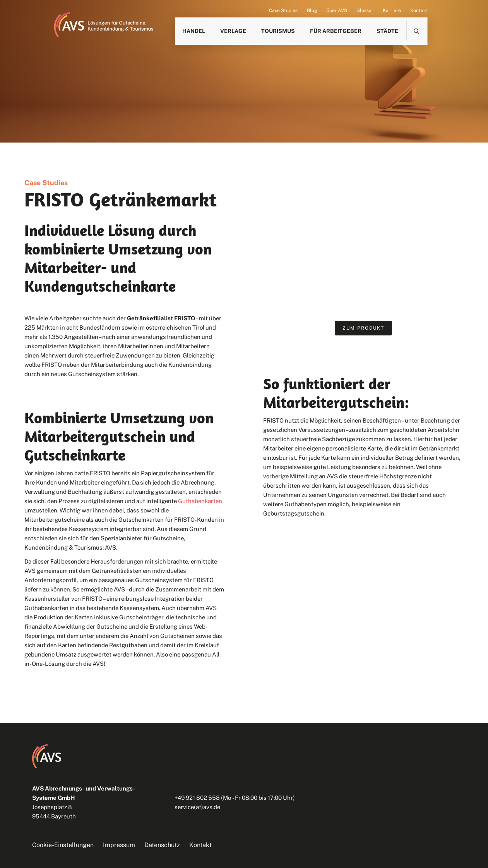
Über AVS (337, 10)
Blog (312, 10)
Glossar (365, 10)
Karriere (392, 10)
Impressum (119, 845)
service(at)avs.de (197, 807)
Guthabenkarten (200, 501)
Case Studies (283, 10)
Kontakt (419, 10)
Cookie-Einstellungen (63, 845)
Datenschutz (162, 845)
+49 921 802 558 (197, 798)
